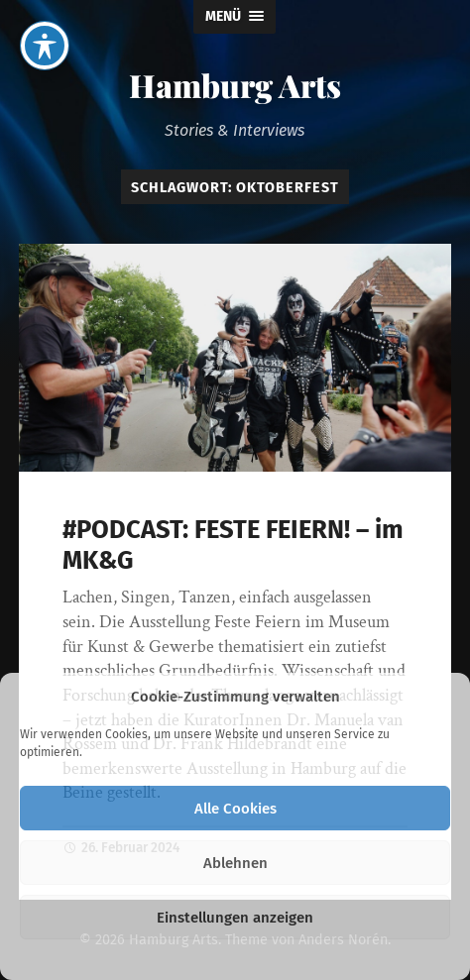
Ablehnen (235, 863)
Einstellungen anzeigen (235, 918)
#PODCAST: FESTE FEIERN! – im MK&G (233, 545)
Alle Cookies (235, 809)
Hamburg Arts (235, 85)
